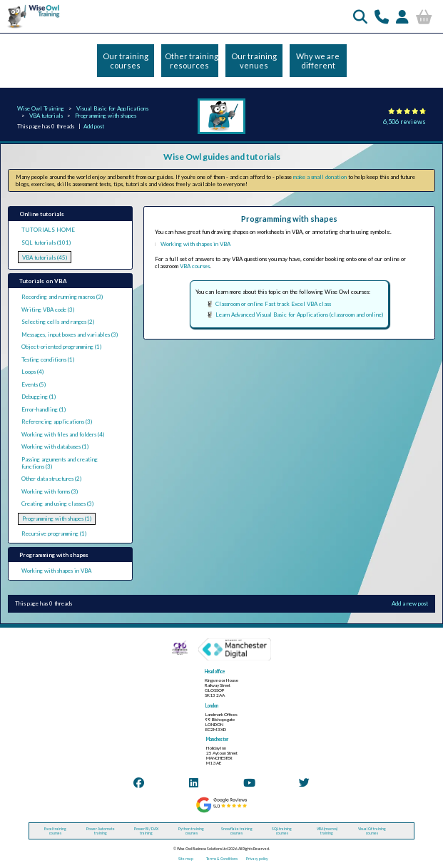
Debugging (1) (39, 397)
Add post (94, 126)
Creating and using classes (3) (57, 504)
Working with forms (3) (50, 491)
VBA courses (195, 266)
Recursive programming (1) (54, 533)
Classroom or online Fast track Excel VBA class (273, 304)
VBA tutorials (46, 116)
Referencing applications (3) (57, 422)
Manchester (217, 739)
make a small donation (320, 177)
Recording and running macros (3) (62, 297)
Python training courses (191, 831)
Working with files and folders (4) (63, 434)
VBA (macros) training (327, 831)
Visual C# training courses (372, 831)
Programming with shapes (106, 116)
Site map (186, 859)
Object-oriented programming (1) (61, 347)
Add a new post (410, 603)
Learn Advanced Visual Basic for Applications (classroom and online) (299, 315)
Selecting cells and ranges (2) (58, 322)
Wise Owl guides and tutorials (222, 157)
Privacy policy (257, 859)
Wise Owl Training (41, 108)
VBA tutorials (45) (45, 257)
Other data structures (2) (51, 479)
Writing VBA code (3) (48, 310)
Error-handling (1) (44, 409)
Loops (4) (32, 372)
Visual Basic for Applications (112, 108)
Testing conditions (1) (48, 359)
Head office (215, 672)
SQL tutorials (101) (46, 242)
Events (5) (34, 384)
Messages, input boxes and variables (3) (70, 335)
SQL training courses (282, 831)
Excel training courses (55, 831)
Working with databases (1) (55, 446)
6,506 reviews (404, 122)
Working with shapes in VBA (56, 571)
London (212, 706)
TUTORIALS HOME (48, 230)
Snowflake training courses (237, 831)
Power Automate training (101, 831)
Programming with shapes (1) (57, 519)
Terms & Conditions (222, 859)
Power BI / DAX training (146, 831)
